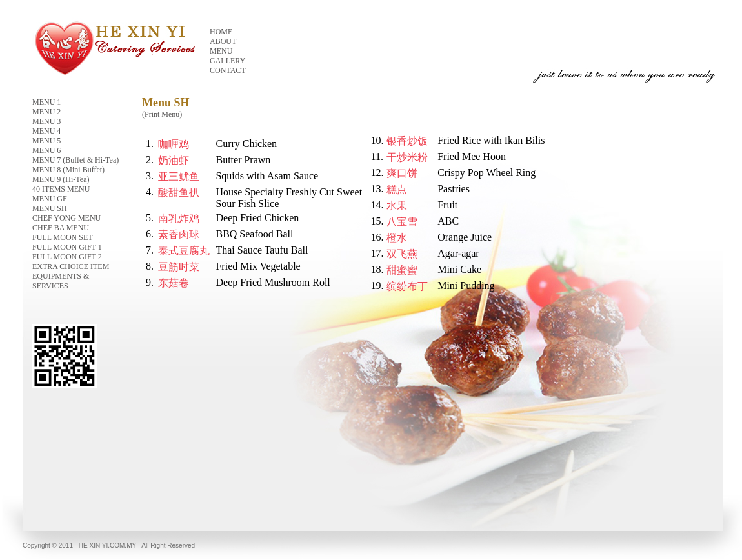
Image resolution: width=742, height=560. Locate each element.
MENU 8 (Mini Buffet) (68, 170)
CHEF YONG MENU (66, 218)
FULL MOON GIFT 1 (67, 247)
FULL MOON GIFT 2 (67, 257)
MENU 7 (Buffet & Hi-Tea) (75, 160)
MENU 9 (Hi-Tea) (61, 179)
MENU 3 (46, 121)
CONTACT (228, 70)
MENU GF (50, 199)
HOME (221, 32)
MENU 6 (46, 150)
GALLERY (227, 61)
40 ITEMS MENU (61, 189)
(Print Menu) (162, 114)
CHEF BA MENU (61, 228)
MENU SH (50, 208)
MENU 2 (46, 112)
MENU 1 (46, 102)
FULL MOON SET (63, 237)
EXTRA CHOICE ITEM (71, 266)
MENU (221, 51)
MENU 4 (46, 131)
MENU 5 (46, 141)
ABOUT (223, 41)
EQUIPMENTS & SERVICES (61, 281)
